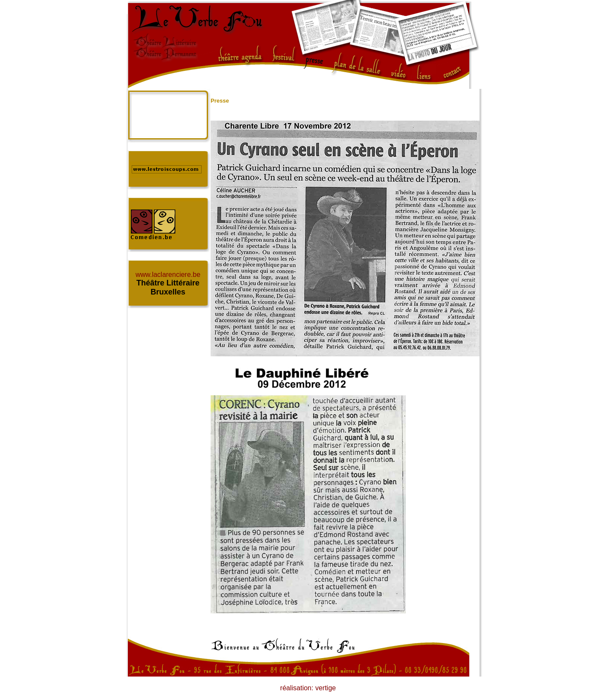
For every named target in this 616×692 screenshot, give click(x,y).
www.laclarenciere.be (168, 275)
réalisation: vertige (308, 688)
